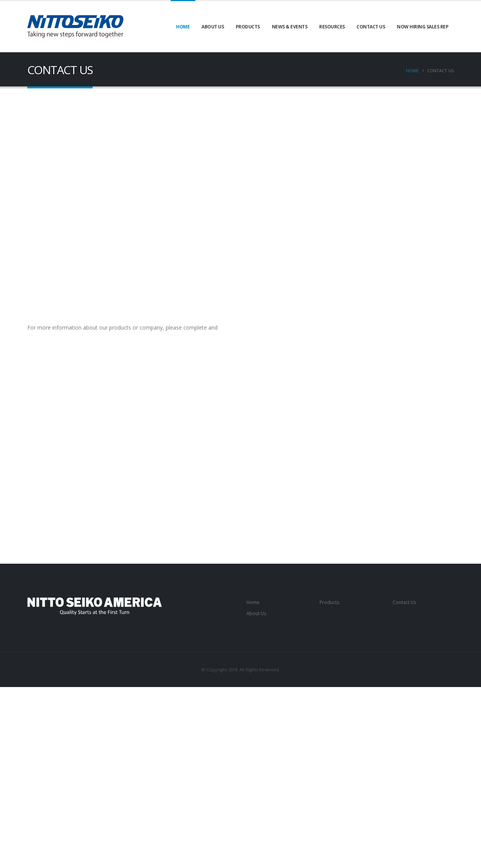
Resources (332, 27)
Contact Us (371, 27)
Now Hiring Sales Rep (423, 27)
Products (248, 27)
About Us (213, 27)
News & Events (290, 27)
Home (183, 27)
